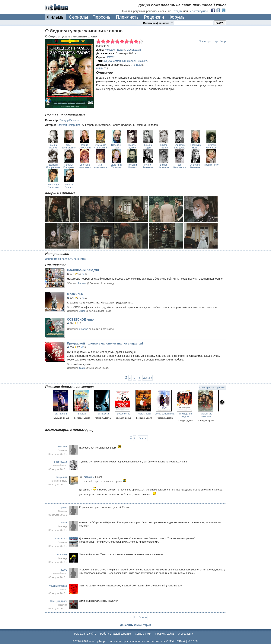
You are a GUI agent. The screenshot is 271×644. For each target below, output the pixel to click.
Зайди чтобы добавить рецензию (65, 259)
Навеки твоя (144, 414)
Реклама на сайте (85, 634)
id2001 (63, 570)
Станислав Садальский (100, 146)
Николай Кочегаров (211, 146)
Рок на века (103, 414)
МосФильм (75, 294)
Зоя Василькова (180, 166)
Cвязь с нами (143, 634)
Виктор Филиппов (164, 166)
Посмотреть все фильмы (212, 388)
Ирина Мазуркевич (85, 146)
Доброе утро (123, 414)
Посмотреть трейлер (212, 41)
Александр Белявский (53, 186)
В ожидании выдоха (186, 415)
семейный (120, 61)
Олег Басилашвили (69, 146)
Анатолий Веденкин (195, 166)
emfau (64, 523)
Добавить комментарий (135, 625)
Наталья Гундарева (69, 166)
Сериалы (78, 17)
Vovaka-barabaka (58, 586)
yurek (64, 507)
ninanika (84, 329)
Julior (82, 311)
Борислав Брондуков (179, 146)
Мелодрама (134, 50)
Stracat (138, 65)
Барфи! (82, 414)
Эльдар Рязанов (69, 120)
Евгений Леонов (53, 146)
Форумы (177, 17)
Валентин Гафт (116, 146)
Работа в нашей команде (116, 634)
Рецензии (154, 17)
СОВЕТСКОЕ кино (80, 320)
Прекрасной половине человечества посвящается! (105, 343)
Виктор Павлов (164, 146)
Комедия (110, 50)
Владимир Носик (195, 146)
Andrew (82, 283)
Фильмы (56, 17)
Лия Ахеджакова (101, 166)
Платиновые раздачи (83, 270)
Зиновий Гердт (148, 146)
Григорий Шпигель (132, 166)
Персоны (102, 17)
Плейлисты (128, 17)
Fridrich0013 (61, 462)
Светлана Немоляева (85, 166)
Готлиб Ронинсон (148, 166)
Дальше (148, 378)
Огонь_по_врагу (58, 601)
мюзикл (142, 61)
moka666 (62, 447)
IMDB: (100, 68)
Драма (121, 50)
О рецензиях (186, 634)
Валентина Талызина (116, 166)
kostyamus (61, 477)
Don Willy (62, 555)
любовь (132, 61)
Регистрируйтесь (199, 11)
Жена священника (165, 414)
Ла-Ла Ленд (61, 414)
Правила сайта (165, 634)
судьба (108, 61)
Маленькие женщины (206, 415)
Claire (82, 368)
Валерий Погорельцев (53, 166)
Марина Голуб (211, 165)
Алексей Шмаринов (69, 125)
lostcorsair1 (61, 539)
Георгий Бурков (132, 146)
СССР (111, 57)
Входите (178, 11)
